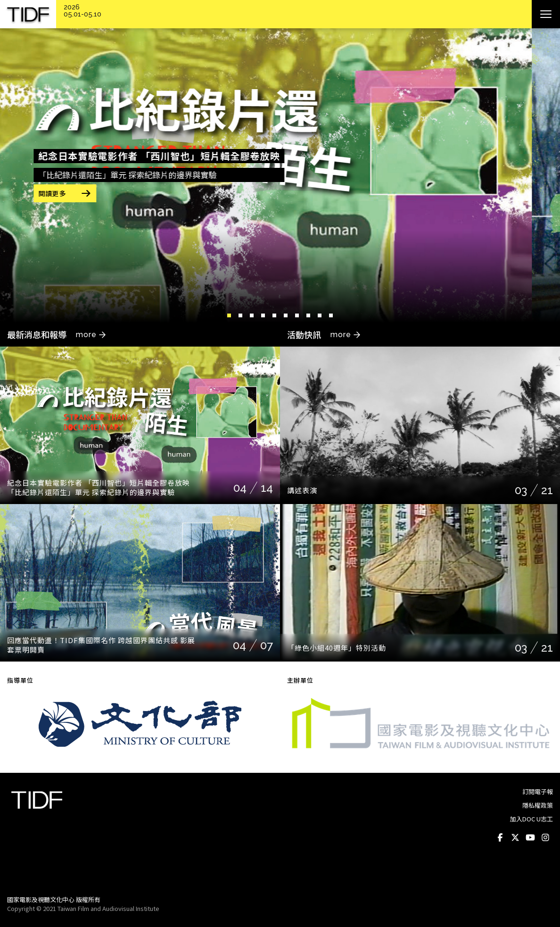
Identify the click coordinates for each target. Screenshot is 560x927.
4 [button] (263, 315)
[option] (280, 175)
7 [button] (297, 315)
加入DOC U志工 (531, 819)
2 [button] (240, 315)
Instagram (545, 838)
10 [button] (331, 315)
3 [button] (252, 315)
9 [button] (320, 315)
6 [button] (286, 315)
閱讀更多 (80, 193)
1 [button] (229, 315)
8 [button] (308, 315)
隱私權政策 (538, 805)
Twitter (515, 838)
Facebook (500, 838)
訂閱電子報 (538, 791)
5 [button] (274, 315)
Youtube (530, 838)
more (86, 335)
